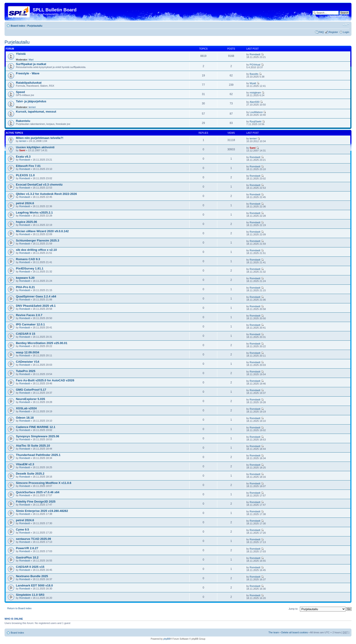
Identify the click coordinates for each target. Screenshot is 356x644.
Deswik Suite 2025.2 (30, 474)
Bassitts (254, 74)
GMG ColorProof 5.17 (31, 390)
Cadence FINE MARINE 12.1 (36, 427)
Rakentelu (23, 121)
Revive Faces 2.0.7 (29, 315)
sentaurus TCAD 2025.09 (33, 539)
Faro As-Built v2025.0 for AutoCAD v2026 (45, 380)
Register (333, 32)
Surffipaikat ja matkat (31, 64)
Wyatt (253, 83)
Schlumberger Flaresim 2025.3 (38, 240)
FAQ (321, 32)
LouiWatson (256, 112)
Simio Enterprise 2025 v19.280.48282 (42, 511)
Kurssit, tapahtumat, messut (36, 112)
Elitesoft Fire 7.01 (28, 166)
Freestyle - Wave (28, 73)
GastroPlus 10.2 (27, 557)
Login (346, 32)
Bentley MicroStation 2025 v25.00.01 (42, 343)
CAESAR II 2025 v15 (30, 567)
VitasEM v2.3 (25, 464)
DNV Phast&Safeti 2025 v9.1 (36, 306)
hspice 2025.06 (26, 222)
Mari (31, 60)
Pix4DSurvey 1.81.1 (30, 268)
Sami (22, 150)
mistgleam (255, 93)
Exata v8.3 (23, 157)
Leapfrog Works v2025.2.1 (34, 213)
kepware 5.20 (25, 278)
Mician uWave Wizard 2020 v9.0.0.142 (42, 231)
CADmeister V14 (28, 362)
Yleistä (21, 54)
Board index (18, 26)
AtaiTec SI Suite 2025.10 (33, 446)
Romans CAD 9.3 (28, 259)
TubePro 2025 (26, 371)
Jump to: (293, 609)
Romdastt (255, 54)
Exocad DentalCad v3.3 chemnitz (39, 185)
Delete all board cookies (295, 632)
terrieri (32, 107)
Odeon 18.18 (25, 418)
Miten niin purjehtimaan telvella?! (40, 138)
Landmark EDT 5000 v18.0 (34, 585)
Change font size (346, 25)
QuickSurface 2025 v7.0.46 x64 (38, 492)
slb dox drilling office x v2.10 (36, 250)
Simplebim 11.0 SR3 (30, 595)
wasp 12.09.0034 (28, 352)
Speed (20, 92)
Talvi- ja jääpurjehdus (31, 101)
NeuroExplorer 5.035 (30, 399)
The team (274, 632)
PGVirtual (255, 65)
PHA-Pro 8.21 (25, 287)
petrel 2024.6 (25, 203)
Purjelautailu (35, 26)
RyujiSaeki (256, 121)
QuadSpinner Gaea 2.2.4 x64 (36, 296)
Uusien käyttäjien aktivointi (35, 147)
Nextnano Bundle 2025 (32, 576)
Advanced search (340, 16)
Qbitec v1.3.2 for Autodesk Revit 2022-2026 (46, 194)
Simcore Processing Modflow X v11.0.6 (44, 483)
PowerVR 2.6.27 (27, 548)
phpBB (167, 639)
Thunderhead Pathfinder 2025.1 (38, 455)
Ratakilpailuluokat (29, 83)
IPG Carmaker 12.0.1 (30, 324)
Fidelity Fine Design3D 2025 (36, 502)
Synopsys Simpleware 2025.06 (38, 436)
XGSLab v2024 (26, 408)
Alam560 (255, 102)
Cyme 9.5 (22, 530)
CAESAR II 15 (26, 334)
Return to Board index (19, 608)
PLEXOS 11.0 (25, 175)
